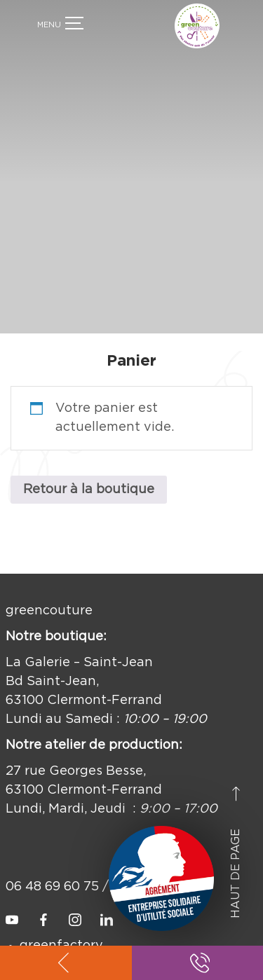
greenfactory (61, 934)
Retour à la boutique (89, 478)
